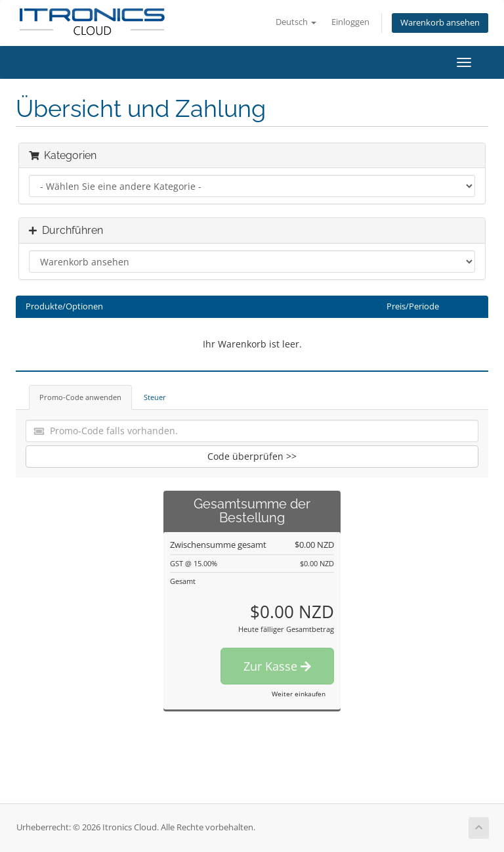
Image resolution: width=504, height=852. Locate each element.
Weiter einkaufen (299, 694)
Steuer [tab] (155, 397)
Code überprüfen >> (252, 456)
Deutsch (296, 22)
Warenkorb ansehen (440, 23)
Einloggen (350, 22)
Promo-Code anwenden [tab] (80, 397)
